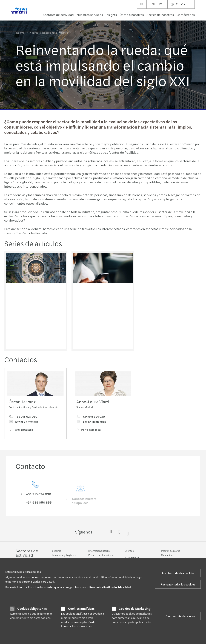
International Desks (99, 551)
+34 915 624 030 (23, 417)
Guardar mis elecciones (180, 616)
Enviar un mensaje (24, 423)
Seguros (57, 551)
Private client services (100, 555)
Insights (111, 15)
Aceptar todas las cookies (178, 573)
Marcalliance (168, 555)
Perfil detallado (21, 431)
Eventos (129, 551)
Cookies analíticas (81, 608)
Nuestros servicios (90, 15)
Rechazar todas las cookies (178, 584)
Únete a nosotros (132, 15)
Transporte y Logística (64, 555)
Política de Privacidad (117, 587)
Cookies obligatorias (32, 608)
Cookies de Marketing (135, 608)
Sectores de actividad (58, 15)
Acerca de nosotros (160, 15)
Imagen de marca (171, 551)
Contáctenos (186, 15)
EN (153, 4)
